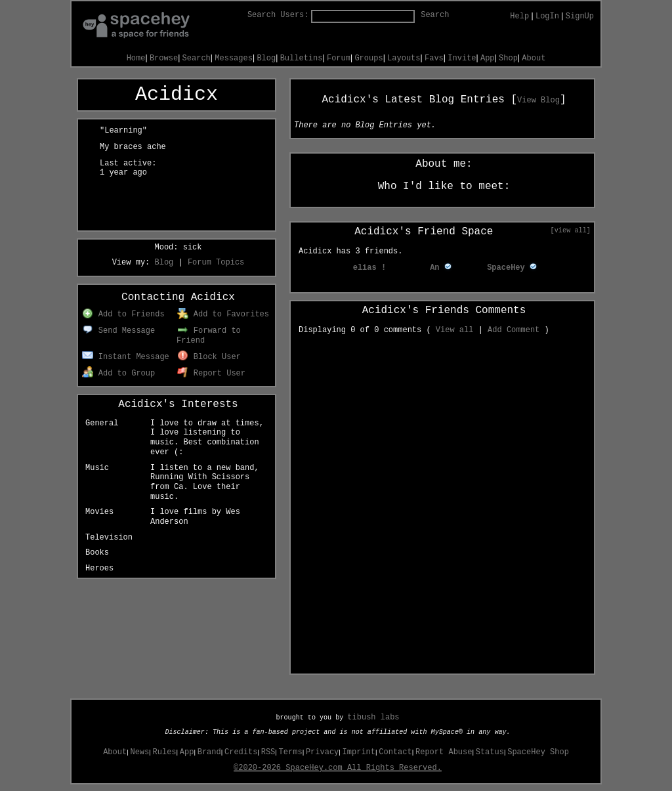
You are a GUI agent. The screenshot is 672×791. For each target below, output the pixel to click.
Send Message (118, 331)
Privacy (322, 752)
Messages (234, 58)
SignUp (580, 16)
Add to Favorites (223, 314)
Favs (434, 58)
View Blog (538, 100)
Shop (508, 58)
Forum (339, 58)
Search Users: (278, 15)
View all (455, 330)
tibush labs (373, 717)
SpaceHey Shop (538, 752)
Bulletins (302, 58)
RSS (268, 752)
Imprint (359, 752)
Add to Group (118, 374)
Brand (209, 752)
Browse (164, 58)
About (534, 58)
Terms (291, 752)
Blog (266, 58)
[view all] (571, 230)
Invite (462, 58)
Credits (241, 752)
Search (435, 15)
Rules (165, 752)
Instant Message (126, 357)
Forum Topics (216, 263)
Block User (209, 357)
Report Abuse (444, 752)
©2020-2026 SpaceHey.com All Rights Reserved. (338, 768)
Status (490, 752)
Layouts (404, 58)
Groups (368, 58)
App (488, 58)
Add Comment (514, 330)
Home (136, 58)
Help (519, 16)
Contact (395, 752)
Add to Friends (123, 314)
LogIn (547, 16)
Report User (211, 374)
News (139, 752)
